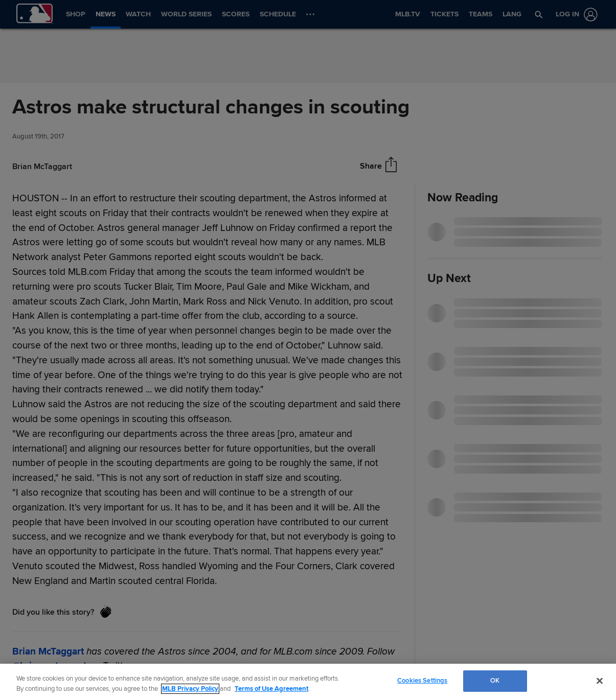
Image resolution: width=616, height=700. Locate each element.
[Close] (600, 681)
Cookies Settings (422, 681)
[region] (308, 682)
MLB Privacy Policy (190, 689)
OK (495, 681)
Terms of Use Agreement (271, 689)
